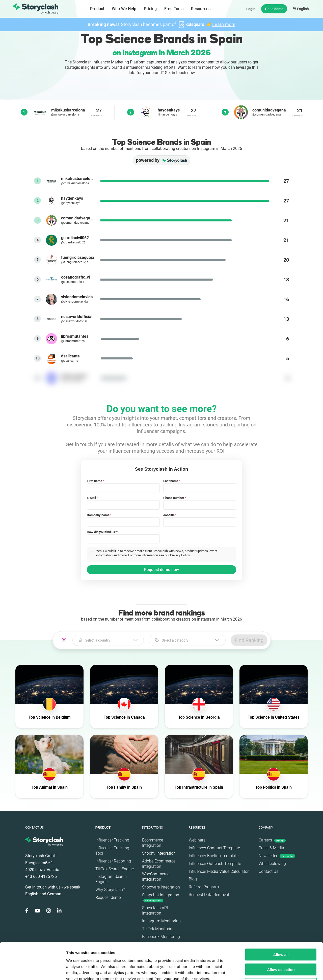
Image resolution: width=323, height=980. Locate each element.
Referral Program (204, 887)
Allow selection (281, 933)
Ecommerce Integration (153, 843)
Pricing (150, 9)
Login (251, 9)
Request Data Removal (209, 895)
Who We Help (124, 9)
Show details (265, 970)
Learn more (224, 24)
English (301, 9)
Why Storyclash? (110, 890)
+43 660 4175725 (41, 876)
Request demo (108, 897)
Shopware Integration (161, 887)
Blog (193, 879)
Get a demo (274, 9)
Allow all (281, 918)
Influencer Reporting (113, 861)
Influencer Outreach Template (215, 864)
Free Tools (174, 9)
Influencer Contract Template (214, 848)
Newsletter (277, 856)
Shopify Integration (159, 853)
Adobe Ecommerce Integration (159, 864)
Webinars (197, 840)
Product (97, 9)
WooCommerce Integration (156, 877)
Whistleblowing (272, 864)
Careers (272, 840)
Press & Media (271, 848)
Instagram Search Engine (111, 879)
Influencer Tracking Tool (112, 851)
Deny (281, 948)
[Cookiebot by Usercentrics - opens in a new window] (33, 970)
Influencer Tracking (112, 840)
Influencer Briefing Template (214, 856)
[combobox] (108, 640)
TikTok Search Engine (115, 869)
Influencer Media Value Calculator (219, 871)
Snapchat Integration (161, 897)
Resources (201, 9)
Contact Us (268, 871)
